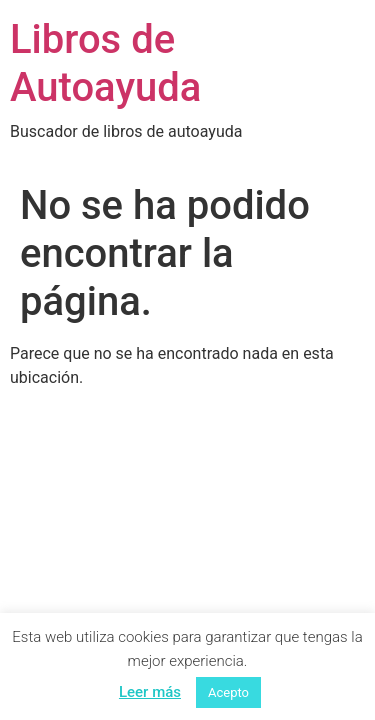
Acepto (228, 692)
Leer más (150, 692)
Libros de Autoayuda (105, 63)
